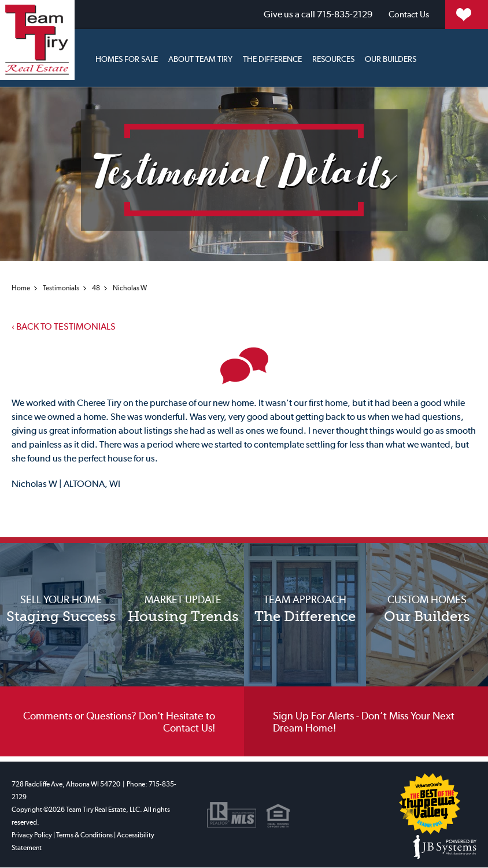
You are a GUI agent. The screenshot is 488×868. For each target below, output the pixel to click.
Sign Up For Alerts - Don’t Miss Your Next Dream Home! (364, 724)
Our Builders (391, 57)
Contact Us (340, 14)
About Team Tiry (200, 57)
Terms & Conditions (84, 836)
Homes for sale (127, 57)
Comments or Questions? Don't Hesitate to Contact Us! (119, 724)
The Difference (272, 57)
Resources (333, 57)
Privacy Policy (32, 836)
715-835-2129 (247, 14)
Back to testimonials (64, 326)
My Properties (437, 14)
